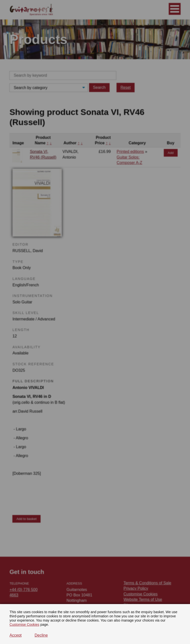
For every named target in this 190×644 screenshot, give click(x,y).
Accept (15, 635)
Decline (41, 635)
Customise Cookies (24, 625)
